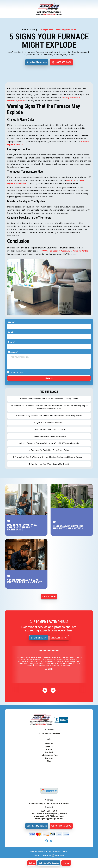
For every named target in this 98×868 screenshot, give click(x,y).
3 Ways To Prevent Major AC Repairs (49, 436)
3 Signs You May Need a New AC (49, 422)
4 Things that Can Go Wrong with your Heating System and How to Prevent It (49, 457)
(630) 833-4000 (49, 811)
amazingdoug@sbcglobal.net (49, 819)
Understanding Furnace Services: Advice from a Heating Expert (49, 399)
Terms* (21, 372)
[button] (66, 863)
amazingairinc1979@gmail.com (49, 816)
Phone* (12, 342)
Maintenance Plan (49, 755)
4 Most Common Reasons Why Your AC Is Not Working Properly (49, 443)
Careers (49, 758)
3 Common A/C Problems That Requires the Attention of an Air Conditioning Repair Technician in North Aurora (49, 407)
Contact (49, 752)
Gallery (49, 746)
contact (22, 101)
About (49, 749)
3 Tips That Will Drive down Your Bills (49, 429)
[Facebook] (47, 841)
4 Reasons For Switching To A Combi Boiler (49, 450)
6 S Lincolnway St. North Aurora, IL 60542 (49, 803)
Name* (12, 322)
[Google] (51, 841)
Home (25, 30)
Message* (13, 352)
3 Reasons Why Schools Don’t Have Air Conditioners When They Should (49, 416)
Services (49, 743)
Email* (11, 332)
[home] (49, 9)
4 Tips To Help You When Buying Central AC (49, 464)
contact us (71, 180)
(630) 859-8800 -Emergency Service (49, 813)
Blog (35, 30)
